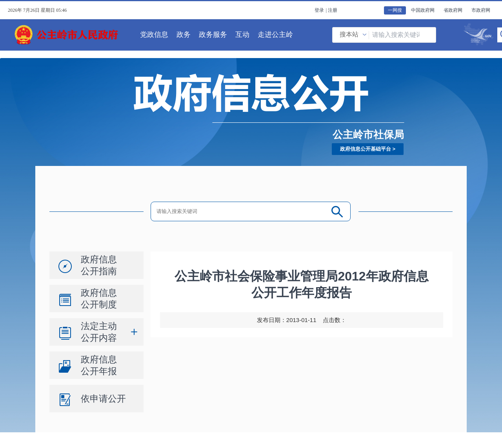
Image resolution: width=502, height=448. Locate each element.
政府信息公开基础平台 (366, 149)
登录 (319, 10)
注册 (333, 10)
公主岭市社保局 (368, 135)
